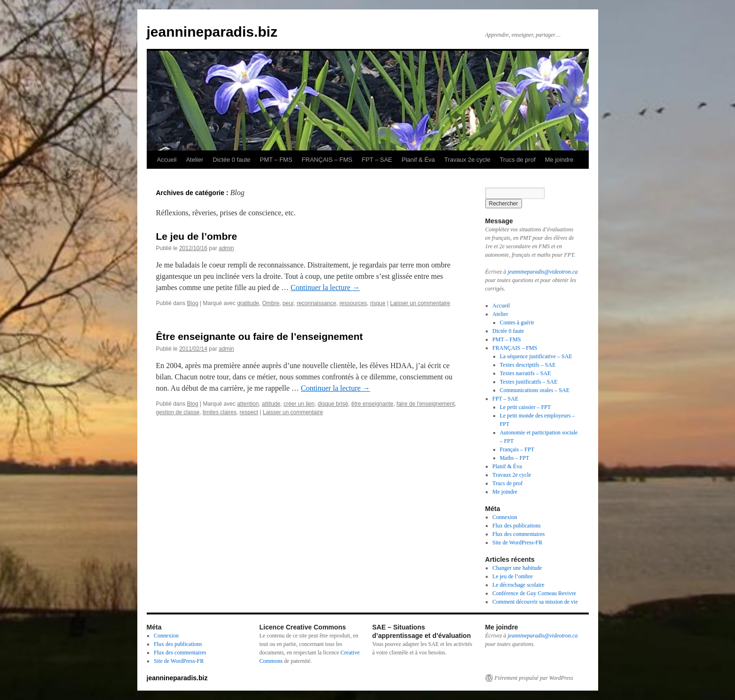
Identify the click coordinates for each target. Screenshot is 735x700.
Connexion (505, 517)
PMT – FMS (276, 160)
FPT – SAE (377, 160)
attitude (271, 404)
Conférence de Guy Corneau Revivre (534, 593)
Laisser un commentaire (420, 303)
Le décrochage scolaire (518, 585)
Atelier (194, 160)
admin (226, 248)
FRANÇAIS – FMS (327, 160)
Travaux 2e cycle (467, 160)
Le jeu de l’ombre (197, 236)
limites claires (220, 412)
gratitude (248, 303)
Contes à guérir (517, 322)
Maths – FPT (515, 458)
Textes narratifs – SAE (526, 373)
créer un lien (299, 404)
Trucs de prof (518, 160)
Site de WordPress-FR (517, 543)
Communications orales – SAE (535, 390)
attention (248, 404)
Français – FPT (517, 449)
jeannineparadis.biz (212, 32)
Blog (193, 303)
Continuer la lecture (325, 287)
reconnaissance (316, 303)
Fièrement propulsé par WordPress (534, 678)
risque (378, 303)
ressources (353, 303)
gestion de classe (178, 412)
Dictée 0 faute (231, 160)
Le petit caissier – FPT (526, 407)
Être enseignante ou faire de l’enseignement (260, 336)
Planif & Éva (418, 160)
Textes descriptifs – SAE (528, 365)
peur (288, 303)
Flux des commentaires (518, 534)
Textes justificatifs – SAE (529, 382)
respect (249, 412)
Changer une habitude (517, 568)
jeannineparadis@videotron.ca (542, 272)
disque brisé (333, 404)
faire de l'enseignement (426, 404)
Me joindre (559, 160)
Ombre (271, 303)
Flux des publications (517, 526)
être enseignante (372, 404)
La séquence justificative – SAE (536, 356)
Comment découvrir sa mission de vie (535, 602)
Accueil (167, 160)
